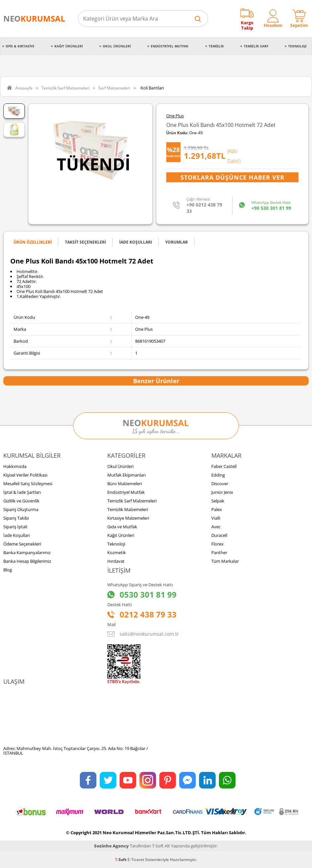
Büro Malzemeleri (125, 484)
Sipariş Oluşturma (21, 509)
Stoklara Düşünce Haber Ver (233, 177)
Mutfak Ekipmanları (127, 475)
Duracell (219, 535)
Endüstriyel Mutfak (170, 46)
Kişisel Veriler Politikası (25, 475)
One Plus (175, 116)
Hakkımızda (15, 466)
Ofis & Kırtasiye (20, 46)
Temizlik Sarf (256, 46)
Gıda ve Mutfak (122, 527)
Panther (219, 552)
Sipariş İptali (15, 527)
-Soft (121, 860)
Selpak (218, 501)
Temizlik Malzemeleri (128, 509)
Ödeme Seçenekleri (22, 544)
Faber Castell (224, 466)
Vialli (216, 518)
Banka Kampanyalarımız (27, 552)
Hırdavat (116, 561)
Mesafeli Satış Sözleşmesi (28, 484)
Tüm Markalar (225, 561)
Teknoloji (297, 46)
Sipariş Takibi (16, 518)
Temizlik (216, 46)
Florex (217, 544)
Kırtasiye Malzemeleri (128, 518)
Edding (218, 475)
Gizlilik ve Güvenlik (21, 501)
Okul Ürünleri (117, 46)
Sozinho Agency (111, 846)
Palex (217, 509)
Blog (8, 570)
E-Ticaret (136, 860)
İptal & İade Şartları (22, 492)
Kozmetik (117, 552)
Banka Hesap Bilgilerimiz (27, 561)
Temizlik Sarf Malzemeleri (132, 501)
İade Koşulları (17, 535)
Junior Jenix (222, 492)
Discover (220, 484)
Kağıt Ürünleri (69, 46)
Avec (216, 527)
